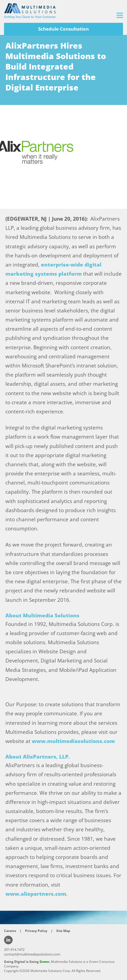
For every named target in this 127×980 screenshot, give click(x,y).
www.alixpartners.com (36, 894)
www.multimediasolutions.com (73, 741)
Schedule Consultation (63, 29)
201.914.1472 (14, 949)
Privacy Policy (36, 931)
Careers (10, 931)
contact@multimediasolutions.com (32, 954)
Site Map (63, 931)
